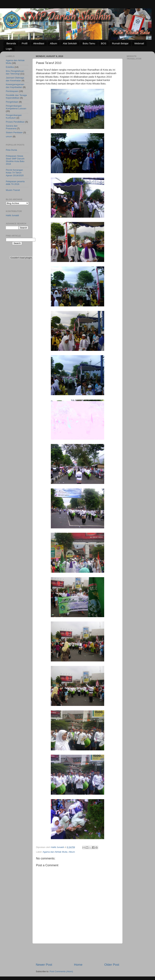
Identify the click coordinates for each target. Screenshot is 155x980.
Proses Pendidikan (15, 122)
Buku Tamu (89, 43)
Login (9, 49)
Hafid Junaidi (12, 215)
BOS (104, 43)
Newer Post (44, 965)
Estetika (10, 67)
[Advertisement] (77, 953)
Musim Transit (13, 190)
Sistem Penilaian (14, 132)
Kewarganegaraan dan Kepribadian (15, 86)
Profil (24, 43)
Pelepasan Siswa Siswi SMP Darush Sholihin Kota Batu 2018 (15, 160)
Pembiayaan (12, 91)
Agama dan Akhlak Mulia (55, 852)
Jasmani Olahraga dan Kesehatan (15, 79)
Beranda (11, 43)
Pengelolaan (12, 102)
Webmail (139, 43)
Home (78, 965)
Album (54, 43)
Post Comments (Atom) (61, 971)
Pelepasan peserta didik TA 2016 (15, 183)
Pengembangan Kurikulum (14, 116)
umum (9, 136)
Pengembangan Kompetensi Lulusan (16, 107)
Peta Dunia (11, 150)
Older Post (112, 965)
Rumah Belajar (120, 43)
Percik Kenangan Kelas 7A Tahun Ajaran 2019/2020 (15, 173)
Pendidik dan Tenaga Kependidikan (16, 97)
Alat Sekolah (70, 43)
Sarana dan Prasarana (12, 127)
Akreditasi (39, 43)
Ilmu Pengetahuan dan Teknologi (15, 72)
